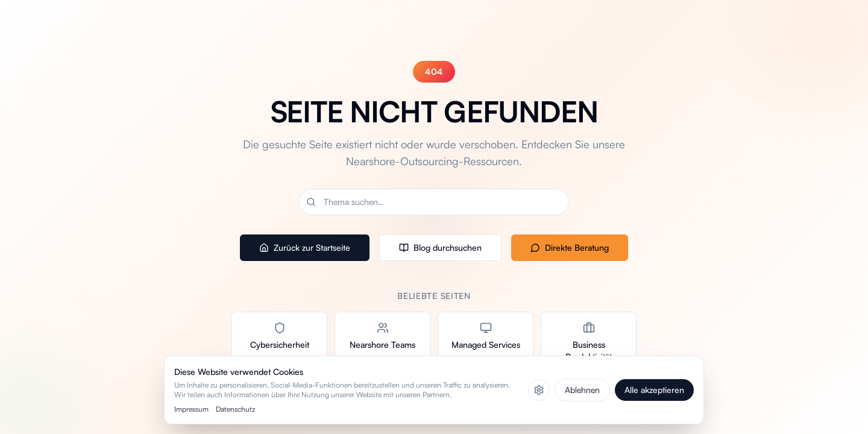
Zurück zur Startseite (305, 247)
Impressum (191, 409)
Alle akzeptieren (654, 390)
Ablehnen (582, 390)
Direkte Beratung (570, 247)
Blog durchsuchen (440, 247)
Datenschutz (235, 409)
